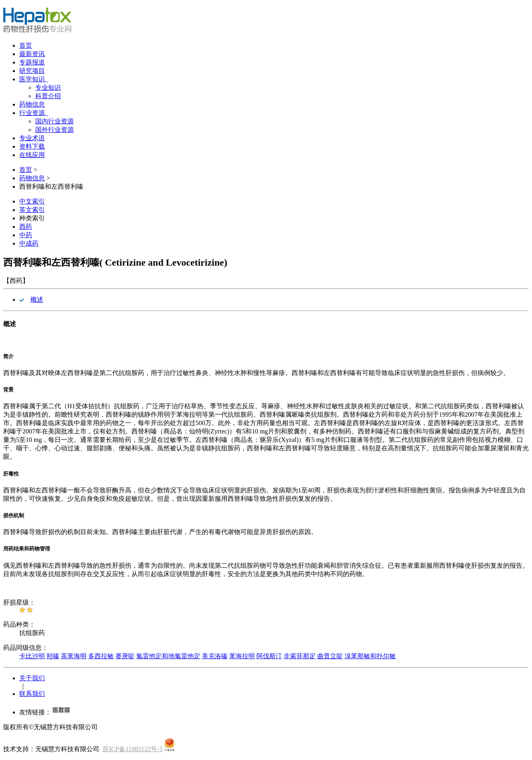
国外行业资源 (54, 130)
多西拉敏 (101, 656)
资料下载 (32, 146)
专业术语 (32, 138)
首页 (26, 45)
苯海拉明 (242, 656)
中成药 (29, 243)
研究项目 (32, 71)
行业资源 (34, 113)
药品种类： (19, 624)
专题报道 (32, 62)
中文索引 (32, 201)
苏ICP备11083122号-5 (133, 749)
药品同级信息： (26, 648)
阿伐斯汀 (269, 656)
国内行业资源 (54, 121)
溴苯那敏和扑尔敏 (370, 656)
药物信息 (32, 104)
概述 (37, 299)
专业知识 (48, 88)
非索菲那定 (300, 656)
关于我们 (32, 678)
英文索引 (32, 210)
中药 (26, 235)
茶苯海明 (74, 656)
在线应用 (32, 155)
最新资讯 (32, 54)
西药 (26, 227)
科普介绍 (48, 96)
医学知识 (34, 79)
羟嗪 (53, 656)
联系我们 (32, 694)
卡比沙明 (32, 656)
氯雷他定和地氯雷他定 (168, 656)
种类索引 (32, 218)
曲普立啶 (330, 656)
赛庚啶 (125, 656)
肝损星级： (19, 602)
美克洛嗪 (215, 656)
